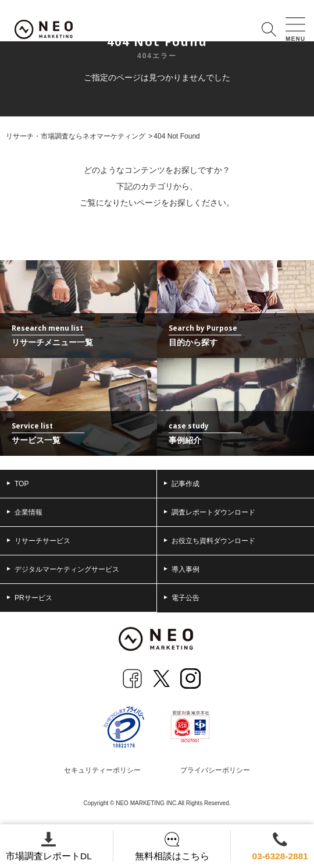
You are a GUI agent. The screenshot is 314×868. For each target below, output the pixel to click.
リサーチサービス (39, 541)
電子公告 (182, 598)
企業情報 (25, 512)
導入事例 (182, 569)
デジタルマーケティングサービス (63, 569)
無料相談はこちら (171, 846)
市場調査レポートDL (49, 846)
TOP (18, 484)
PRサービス (30, 598)
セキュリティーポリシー (102, 770)
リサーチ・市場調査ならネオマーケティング (76, 136)
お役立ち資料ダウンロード (210, 541)
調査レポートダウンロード (210, 512)
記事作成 (182, 484)
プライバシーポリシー (215, 770)
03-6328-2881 (279, 846)
